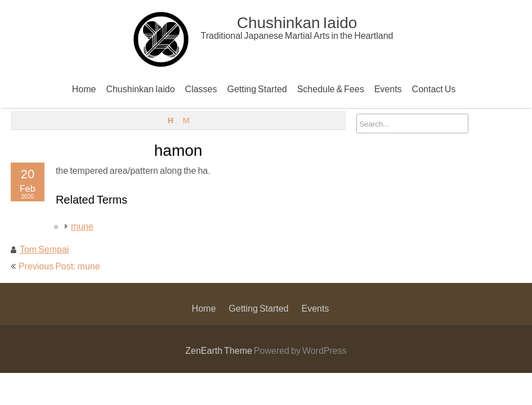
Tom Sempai (44, 249)
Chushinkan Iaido (140, 89)
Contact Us (434, 89)
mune (82, 226)
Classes (201, 89)
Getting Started (257, 89)
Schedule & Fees (331, 89)
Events (388, 89)
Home (84, 89)
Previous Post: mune (59, 266)
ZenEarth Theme (220, 350)
